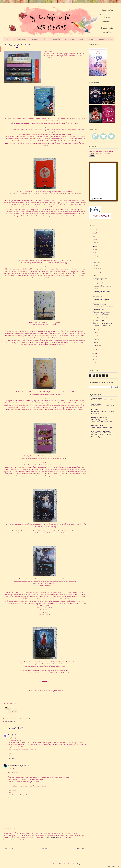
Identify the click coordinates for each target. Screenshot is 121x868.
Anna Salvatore (13, 735)
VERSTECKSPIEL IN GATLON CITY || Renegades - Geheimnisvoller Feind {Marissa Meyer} (102, 435)
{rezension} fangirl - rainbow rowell (102, 287)
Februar (96, 342)
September (98, 269)
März (95, 339)
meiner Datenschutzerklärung (55, 838)
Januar (96, 346)
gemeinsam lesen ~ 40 (100, 317)
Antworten (11, 759)
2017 (93, 256)
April (95, 336)
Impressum (91, 39)
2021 (93, 243)
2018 (93, 253)
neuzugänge (12, 721)
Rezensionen (34, 39)
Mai (95, 333)
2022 (94, 240)
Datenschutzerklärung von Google (14, 840)
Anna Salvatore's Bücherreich (101, 431)
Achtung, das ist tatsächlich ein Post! (103, 400)
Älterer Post (80, 848)
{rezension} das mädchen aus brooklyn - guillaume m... (103, 324)
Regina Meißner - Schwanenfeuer (102, 427)
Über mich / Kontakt (20, 39)
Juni (95, 329)
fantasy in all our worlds (99, 418)
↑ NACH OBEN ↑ (113, 866)
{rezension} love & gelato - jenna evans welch (102, 300)
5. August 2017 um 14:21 (25, 765)
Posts (8, 39)
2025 (94, 230)
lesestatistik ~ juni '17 (100, 320)
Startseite (45, 848)
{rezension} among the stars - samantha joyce (103, 292)
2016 (93, 350)
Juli (95, 275)
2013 (93, 360)
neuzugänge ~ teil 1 (99, 309)
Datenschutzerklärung (105, 39)
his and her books (97, 410)
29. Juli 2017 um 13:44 (25, 735)
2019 (93, 249)
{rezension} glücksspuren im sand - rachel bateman (102, 279)
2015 (93, 353)
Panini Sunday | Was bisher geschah (103, 406)
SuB (44, 39)
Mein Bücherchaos (97, 425)
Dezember (97, 259)
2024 (94, 233)
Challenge (81, 39)
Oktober (96, 266)
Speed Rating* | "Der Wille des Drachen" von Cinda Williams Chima (102, 420)
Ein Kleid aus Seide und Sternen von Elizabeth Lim (103, 413)
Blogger (79, 864)
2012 (93, 363)
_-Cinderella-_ (13, 765)
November (97, 262)
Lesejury (47, 456)
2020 (94, 246)
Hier (35, 583)
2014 (93, 356)
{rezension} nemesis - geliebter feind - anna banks (103, 305)
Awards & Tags (69, 39)
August (96, 272)
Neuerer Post (9, 848)
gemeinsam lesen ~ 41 (100, 296)
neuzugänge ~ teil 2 (99, 283)
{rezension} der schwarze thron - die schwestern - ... (103, 313)
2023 (93, 236)
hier (66, 458)
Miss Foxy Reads (97, 404)
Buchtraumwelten (97, 398)
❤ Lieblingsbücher (55, 39)
